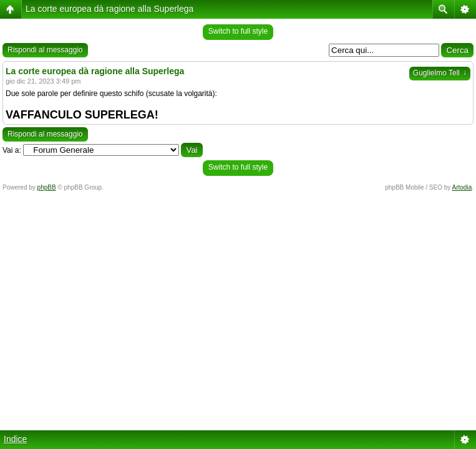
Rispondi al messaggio (45, 50)
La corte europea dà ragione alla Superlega (109, 9)
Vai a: (12, 150)
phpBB (47, 187)
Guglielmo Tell (440, 73)
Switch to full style (238, 31)
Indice (15, 439)
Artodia (462, 187)
